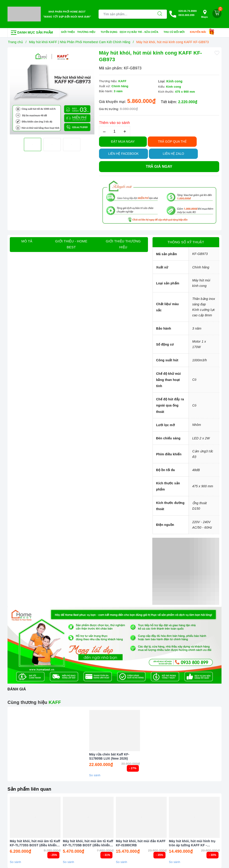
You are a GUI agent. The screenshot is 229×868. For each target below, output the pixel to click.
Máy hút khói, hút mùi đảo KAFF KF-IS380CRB (141, 843)
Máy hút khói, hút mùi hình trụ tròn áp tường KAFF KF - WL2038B (192, 843)
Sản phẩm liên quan (29, 789)
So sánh (95, 775)
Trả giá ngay (159, 167)
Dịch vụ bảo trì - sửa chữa (141, 32)
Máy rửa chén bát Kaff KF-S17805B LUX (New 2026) (109, 756)
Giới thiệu (68, 32)
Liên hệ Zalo (173, 154)
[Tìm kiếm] (160, 14)
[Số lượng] (115, 131)
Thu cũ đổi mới (176, 32)
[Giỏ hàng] (217, 13)
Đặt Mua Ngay (123, 142)
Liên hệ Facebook (123, 154)
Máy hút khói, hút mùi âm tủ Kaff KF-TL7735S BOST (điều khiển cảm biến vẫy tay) (35, 843)
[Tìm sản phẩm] (126, 14)
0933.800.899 (186, 15)
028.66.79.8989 (188, 11)
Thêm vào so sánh (114, 123)
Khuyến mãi (199, 32)
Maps (205, 14)
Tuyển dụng (109, 32)
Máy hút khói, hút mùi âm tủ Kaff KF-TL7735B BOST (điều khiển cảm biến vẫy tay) (88, 843)
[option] (52, 92)
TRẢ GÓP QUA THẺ (172, 142)
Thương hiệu (88, 32)
